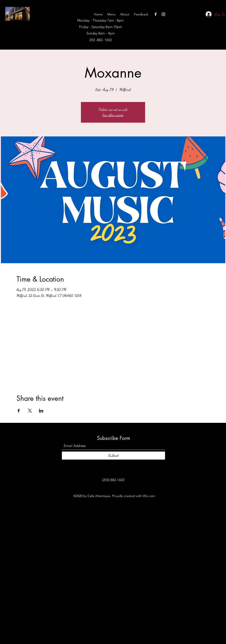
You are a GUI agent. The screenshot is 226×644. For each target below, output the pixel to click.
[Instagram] (163, 14)
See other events (113, 115)
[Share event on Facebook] (19, 411)
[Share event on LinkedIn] (41, 411)
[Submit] (113, 456)
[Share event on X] (30, 411)
